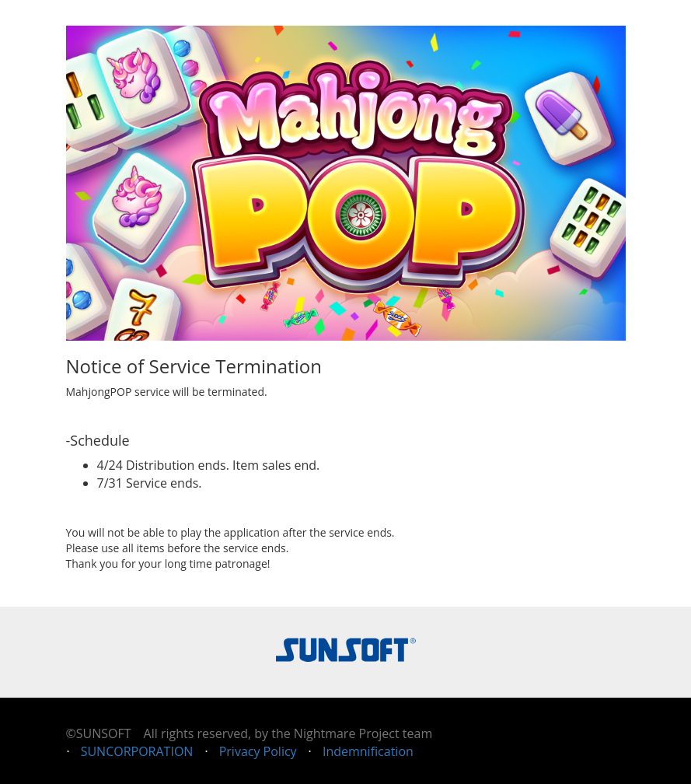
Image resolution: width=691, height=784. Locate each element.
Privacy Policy (258, 751)
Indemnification (368, 751)
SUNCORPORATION (137, 751)
